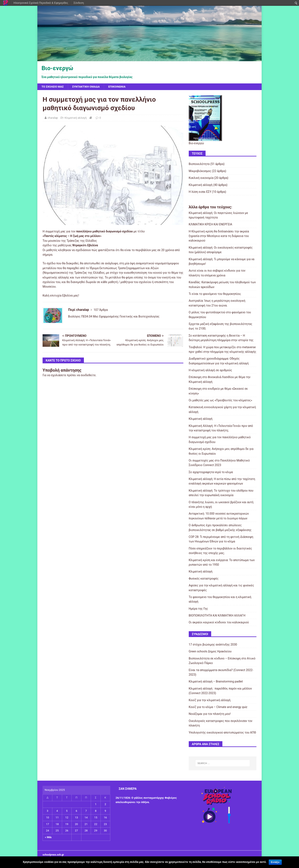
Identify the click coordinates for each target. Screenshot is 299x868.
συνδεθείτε (88, 375)
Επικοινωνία (120, 87)
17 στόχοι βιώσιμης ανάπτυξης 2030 (213, 645)
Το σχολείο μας (53, 87)
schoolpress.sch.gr (53, 855)
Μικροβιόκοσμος (200, 171)
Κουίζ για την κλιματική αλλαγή (210, 700)
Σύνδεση (79, 3)
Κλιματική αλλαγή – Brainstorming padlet (216, 682)
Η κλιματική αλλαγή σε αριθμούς (210, 370)
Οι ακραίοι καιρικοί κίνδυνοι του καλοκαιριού (219, 623)
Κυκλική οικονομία (201, 178)
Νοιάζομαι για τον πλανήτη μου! (210, 714)
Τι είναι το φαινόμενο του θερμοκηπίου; (215, 294)
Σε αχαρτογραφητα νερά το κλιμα (211, 472)
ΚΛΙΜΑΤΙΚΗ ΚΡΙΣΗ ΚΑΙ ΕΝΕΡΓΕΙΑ (210, 225)
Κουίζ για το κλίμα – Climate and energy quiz (218, 707)
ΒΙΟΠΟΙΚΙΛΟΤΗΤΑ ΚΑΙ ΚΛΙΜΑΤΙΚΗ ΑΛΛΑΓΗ (217, 616)
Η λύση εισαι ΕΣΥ (200, 192)
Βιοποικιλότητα (199, 164)
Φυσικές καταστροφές (204, 579)
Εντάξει (275, 862)
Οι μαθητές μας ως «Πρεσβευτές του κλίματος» (220, 400)
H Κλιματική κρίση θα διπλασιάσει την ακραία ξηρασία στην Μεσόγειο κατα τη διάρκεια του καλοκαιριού (219, 236)
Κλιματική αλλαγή (76, 118)
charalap (53, 118)
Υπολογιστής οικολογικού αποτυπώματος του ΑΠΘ (222, 732)
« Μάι (48, 837)
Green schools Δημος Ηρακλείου (210, 652)
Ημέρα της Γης (198, 609)
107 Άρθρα (101, 310)
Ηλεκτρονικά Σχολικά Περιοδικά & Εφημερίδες (41, 3)
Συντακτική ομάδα (88, 87)
